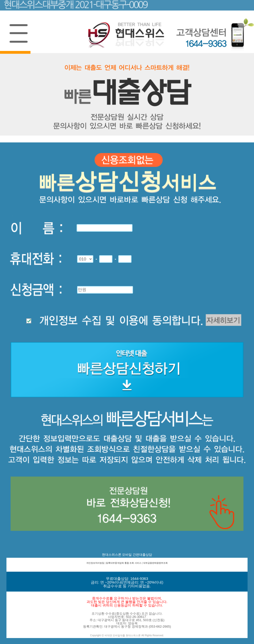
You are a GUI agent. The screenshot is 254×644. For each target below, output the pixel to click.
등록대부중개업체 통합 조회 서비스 (124, 563)
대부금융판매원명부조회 (155, 563)
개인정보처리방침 (95, 563)
